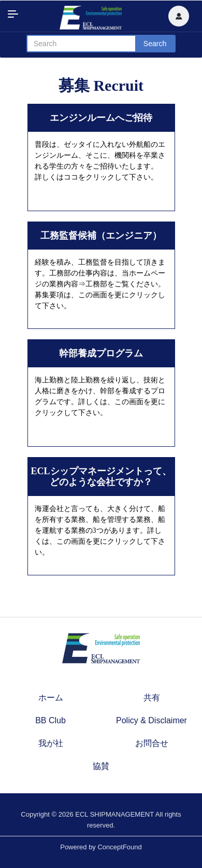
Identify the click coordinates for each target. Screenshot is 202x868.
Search (155, 44)
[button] (179, 16)
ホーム (51, 698)
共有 (152, 698)
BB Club (51, 720)
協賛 (101, 766)
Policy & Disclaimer (151, 720)
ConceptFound (119, 847)
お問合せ (152, 743)
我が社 (51, 743)
